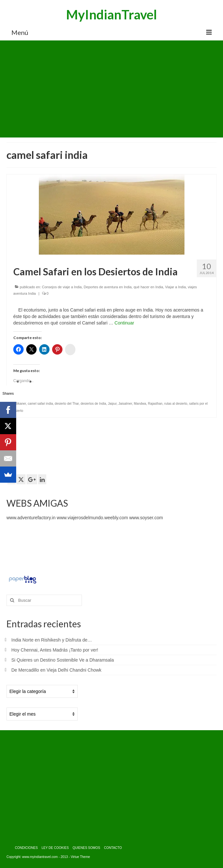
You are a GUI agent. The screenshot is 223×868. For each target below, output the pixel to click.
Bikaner (21, 404)
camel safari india (40, 404)
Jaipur (112, 404)
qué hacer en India (148, 287)
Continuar (124, 323)
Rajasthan (155, 404)
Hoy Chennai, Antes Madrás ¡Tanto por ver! (55, 650)
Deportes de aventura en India (108, 287)
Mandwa (140, 404)
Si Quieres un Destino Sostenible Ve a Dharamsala (63, 660)
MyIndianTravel (112, 15)
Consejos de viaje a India (62, 287)
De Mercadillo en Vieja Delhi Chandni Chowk (56, 670)
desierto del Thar (67, 404)
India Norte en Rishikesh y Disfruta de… (52, 640)
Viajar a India (175, 287)
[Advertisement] (112, 89)
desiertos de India (93, 404)
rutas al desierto (176, 404)
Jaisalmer (125, 404)
